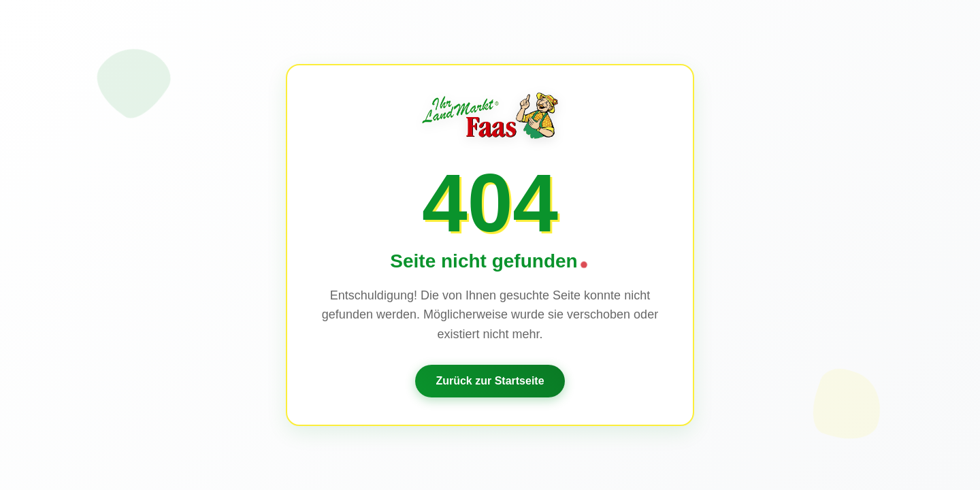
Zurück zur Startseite (490, 381)
